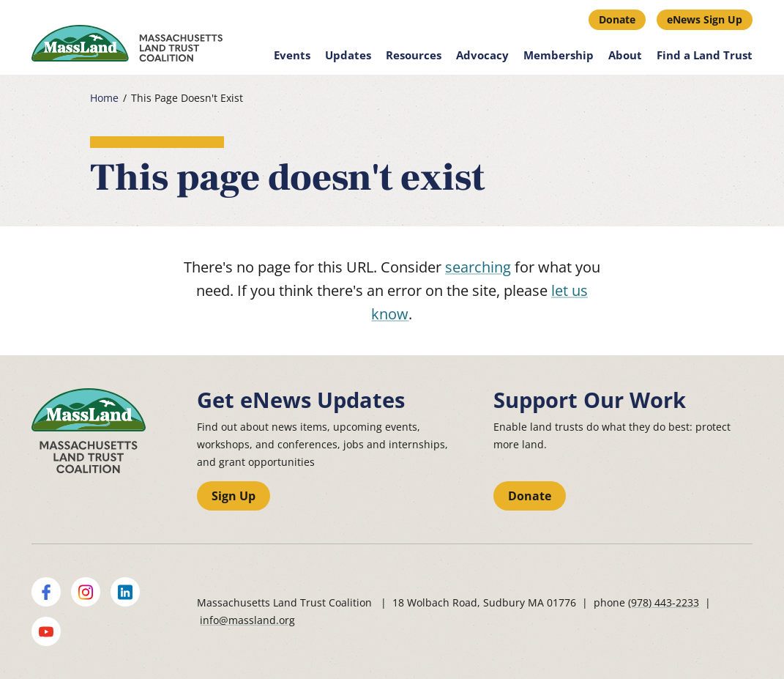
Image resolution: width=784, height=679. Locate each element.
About (625, 55)
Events (292, 55)
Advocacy (482, 55)
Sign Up (234, 496)
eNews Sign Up (705, 19)
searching (478, 267)
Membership (559, 55)
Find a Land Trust (705, 55)
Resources (414, 55)
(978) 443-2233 (664, 602)
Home (104, 98)
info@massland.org (247, 620)
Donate (617, 19)
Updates (348, 55)
